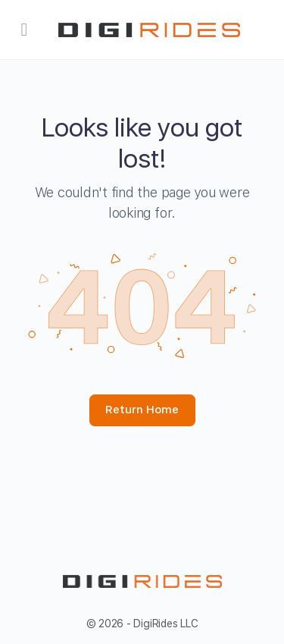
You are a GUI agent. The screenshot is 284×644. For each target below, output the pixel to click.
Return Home (142, 410)
